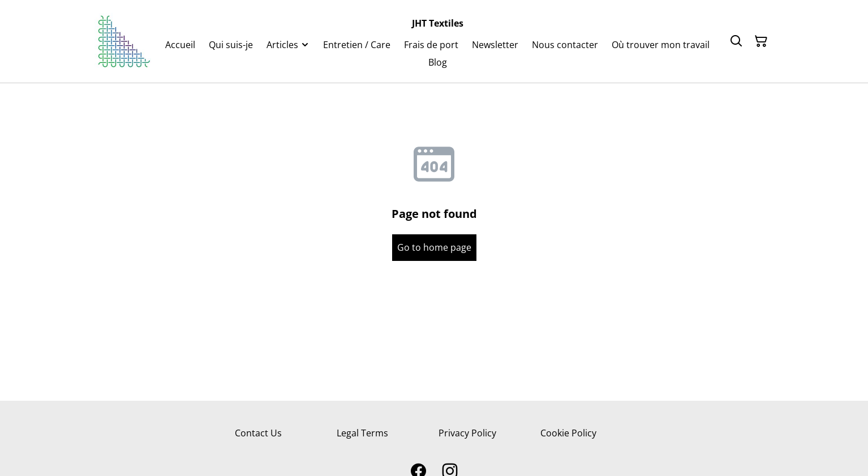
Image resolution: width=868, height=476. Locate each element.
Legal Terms (362, 433)
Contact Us (258, 433)
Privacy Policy (467, 433)
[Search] (736, 41)
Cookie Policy (568, 433)
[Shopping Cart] (761, 41)
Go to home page (434, 247)
